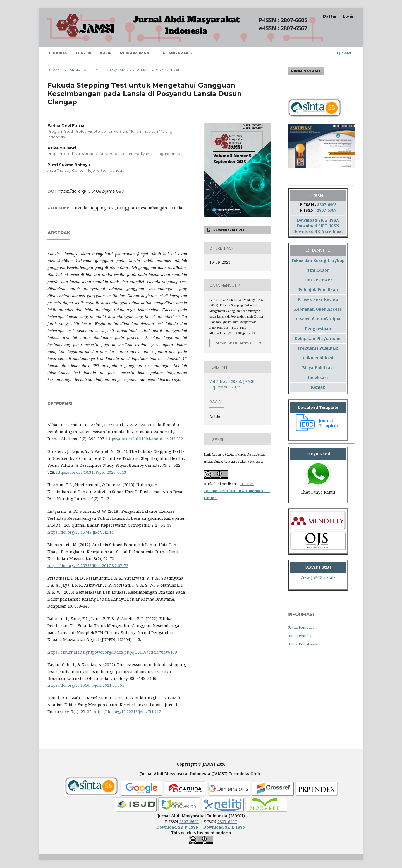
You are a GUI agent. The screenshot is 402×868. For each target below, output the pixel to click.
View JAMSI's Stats (318, 577)
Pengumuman (135, 53)
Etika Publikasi (318, 358)
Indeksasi (318, 377)
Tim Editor (318, 270)
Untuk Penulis (299, 636)
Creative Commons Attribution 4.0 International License (237, 491)
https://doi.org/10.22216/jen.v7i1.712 (127, 712)
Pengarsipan (318, 329)
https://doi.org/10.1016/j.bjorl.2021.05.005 (86, 685)
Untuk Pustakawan (303, 644)
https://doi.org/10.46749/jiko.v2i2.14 (81, 532)
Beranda (57, 53)
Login (349, 16)
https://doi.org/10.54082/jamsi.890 (91, 191)
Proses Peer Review (318, 299)
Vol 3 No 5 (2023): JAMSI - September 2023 (124, 70)
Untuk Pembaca (301, 627)
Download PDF (229, 230)
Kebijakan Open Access (318, 309)
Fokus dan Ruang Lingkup (318, 260)
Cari (344, 53)
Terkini (83, 53)
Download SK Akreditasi (318, 231)
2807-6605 (327, 205)
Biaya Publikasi (318, 368)
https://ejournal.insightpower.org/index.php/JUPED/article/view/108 (112, 652)
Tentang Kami (173, 53)
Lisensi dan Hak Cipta (318, 319)
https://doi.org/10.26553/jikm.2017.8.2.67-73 (88, 566)
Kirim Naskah (306, 71)
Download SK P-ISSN (318, 220)
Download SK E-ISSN (318, 226)
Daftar (330, 16)
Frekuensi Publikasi (318, 348)
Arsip (106, 53)
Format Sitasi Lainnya (232, 343)
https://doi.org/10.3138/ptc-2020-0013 (91, 472)
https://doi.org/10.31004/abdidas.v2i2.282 (144, 439)
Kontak (318, 387)
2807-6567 (327, 210)
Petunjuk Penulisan (318, 290)
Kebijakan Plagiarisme (318, 338)
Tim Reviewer (318, 280)
